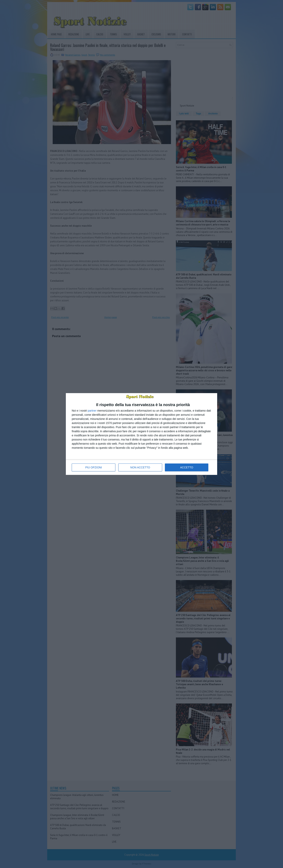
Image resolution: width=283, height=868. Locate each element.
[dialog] (141, 434)
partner (92, 411)
